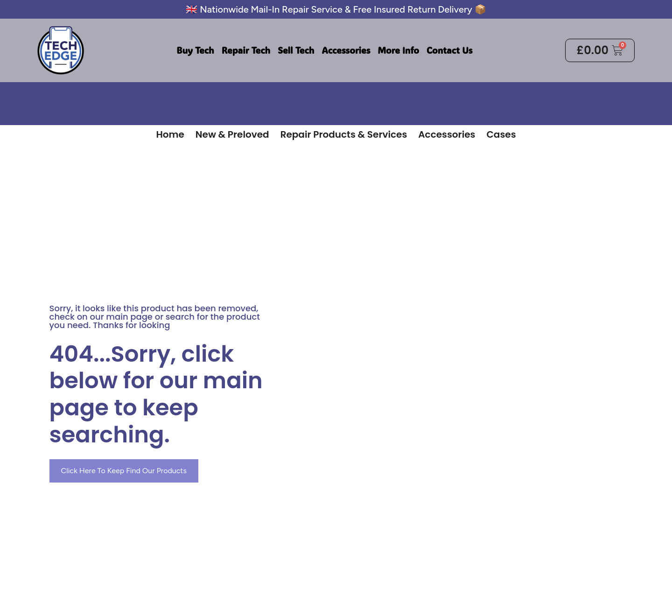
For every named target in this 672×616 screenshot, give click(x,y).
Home (170, 134)
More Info (398, 50)
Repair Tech (246, 50)
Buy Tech (195, 50)
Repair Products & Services (344, 134)
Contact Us (449, 50)
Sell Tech (296, 50)
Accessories (346, 50)
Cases (501, 134)
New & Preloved (232, 134)
